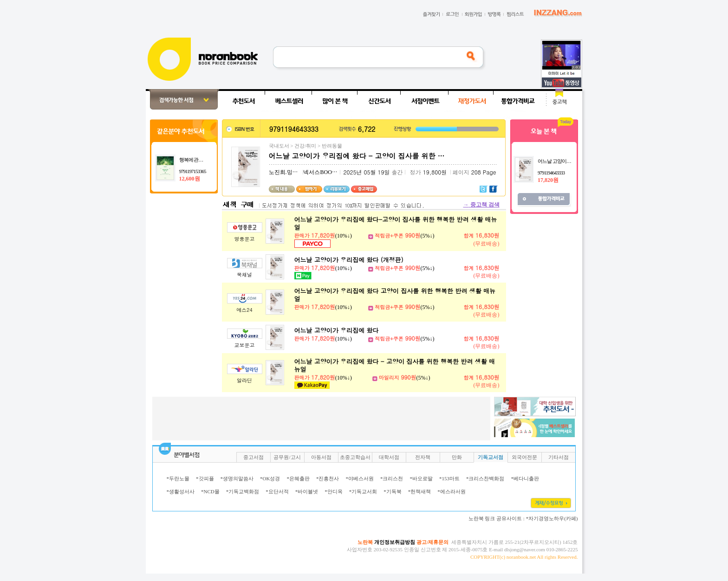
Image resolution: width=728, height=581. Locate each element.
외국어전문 (524, 457)
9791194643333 (551, 173)
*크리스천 (392, 478)
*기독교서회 (363, 491)
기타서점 (559, 457)
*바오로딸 (421, 478)
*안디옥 (334, 491)
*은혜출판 (298, 478)
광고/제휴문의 (432, 542)
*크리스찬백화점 (485, 478)
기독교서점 (491, 457)
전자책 (423, 457)
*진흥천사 (328, 478)
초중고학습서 (355, 457)
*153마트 (449, 478)
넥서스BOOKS (321, 172)
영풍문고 (245, 239)
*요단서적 (277, 491)
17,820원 (548, 180)
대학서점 (389, 457)
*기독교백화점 (243, 491)
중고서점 (253, 457)
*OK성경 (270, 478)
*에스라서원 (452, 491)
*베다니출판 (525, 478)
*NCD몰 (210, 491)
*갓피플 (205, 478)
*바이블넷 (307, 491)
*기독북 (393, 491)
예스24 (244, 310)
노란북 (365, 542)
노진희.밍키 (283, 172)
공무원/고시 (287, 457)
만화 (457, 457)
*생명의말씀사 (237, 478)
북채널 (244, 274)
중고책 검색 (481, 205)
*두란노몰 (178, 478)
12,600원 (190, 179)
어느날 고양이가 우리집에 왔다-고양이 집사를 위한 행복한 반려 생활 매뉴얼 (396, 223)
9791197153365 (193, 171)
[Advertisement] (115, 228)
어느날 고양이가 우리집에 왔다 (337, 330)
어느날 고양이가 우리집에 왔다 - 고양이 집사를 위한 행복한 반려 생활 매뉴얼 (395, 365)
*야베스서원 (360, 478)
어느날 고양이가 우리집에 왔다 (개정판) (349, 260)
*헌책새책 (420, 491)
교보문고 (245, 345)
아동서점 (321, 457)
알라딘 (244, 380)
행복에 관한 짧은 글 (199, 160)
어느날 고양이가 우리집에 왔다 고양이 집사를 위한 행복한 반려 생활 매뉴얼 (395, 295)
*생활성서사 (181, 491)
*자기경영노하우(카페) (552, 518)
